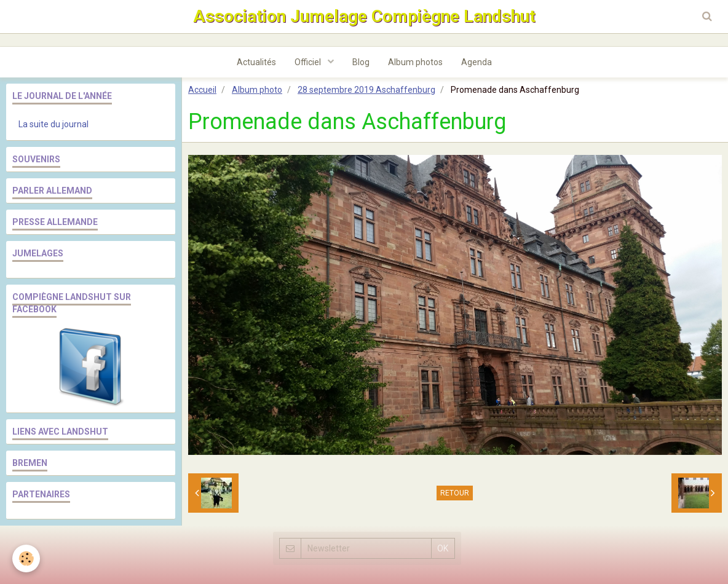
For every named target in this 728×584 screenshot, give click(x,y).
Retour (455, 493)
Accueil (202, 90)
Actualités (256, 62)
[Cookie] (26, 558)
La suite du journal (53, 124)
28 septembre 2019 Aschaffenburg (366, 90)
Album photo (257, 90)
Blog (361, 62)
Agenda (477, 62)
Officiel (309, 62)
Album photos (415, 62)
